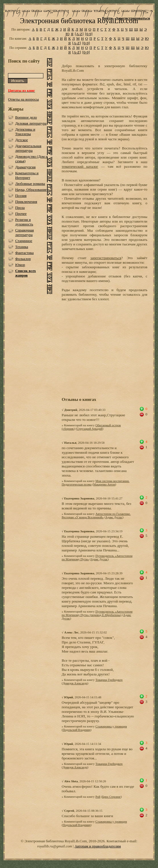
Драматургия (25, 167)
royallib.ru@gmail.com (54, 846)
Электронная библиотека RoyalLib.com (79, 21)
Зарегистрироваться (133, 18)
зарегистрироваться (106, 258)
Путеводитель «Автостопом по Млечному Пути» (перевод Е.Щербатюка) (97, 613)
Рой (98, 797)
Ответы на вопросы (23, 99)
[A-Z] (79, 34)
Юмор (20, 265)
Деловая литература (31, 123)
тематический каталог (80, 166)
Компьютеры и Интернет (27, 175)
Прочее (21, 214)
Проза (20, 208)
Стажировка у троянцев (111, 726)
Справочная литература (24, 232)
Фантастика (24, 253)
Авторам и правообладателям (98, 846)
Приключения (26, 202)
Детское (22, 140)
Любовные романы (30, 184)
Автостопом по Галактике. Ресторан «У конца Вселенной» (96, 515)
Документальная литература (28, 148)
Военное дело (26, 117)
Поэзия (21, 196)
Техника (22, 247)
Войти (107, 18)
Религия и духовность (24, 222)
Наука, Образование (31, 190)
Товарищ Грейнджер (109, 680)
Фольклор (23, 259)
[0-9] (89, 34)
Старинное (24, 241)
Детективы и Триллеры (25, 132)
